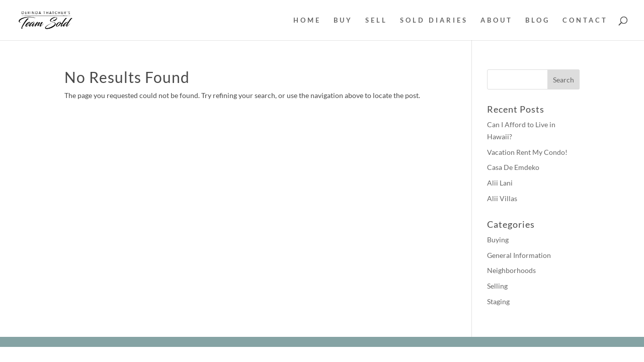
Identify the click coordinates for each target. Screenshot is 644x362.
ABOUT (497, 20)
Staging (498, 301)
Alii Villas (502, 198)
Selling (497, 286)
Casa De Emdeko (513, 167)
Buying (498, 240)
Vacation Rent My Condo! (527, 152)
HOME (307, 20)
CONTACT (585, 20)
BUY (343, 20)
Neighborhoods (511, 270)
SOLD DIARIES (434, 20)
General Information (519, 255)
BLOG (538, 20)
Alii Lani (500, 183)
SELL (376, 20)
